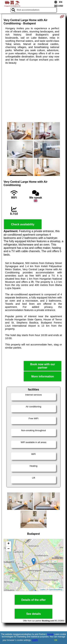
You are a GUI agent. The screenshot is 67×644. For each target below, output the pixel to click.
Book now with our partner (43, 366)
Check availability (23, 224)
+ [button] (9, 544)
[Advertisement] (33, 93)
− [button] (9, 549)
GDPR (35, 640)
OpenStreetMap (56, 590)
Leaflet (42, 590)
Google (50, 634)
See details (33, 614)
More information (43, 376)
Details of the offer (33, 600)
